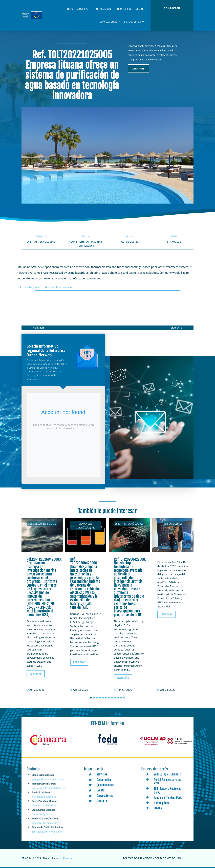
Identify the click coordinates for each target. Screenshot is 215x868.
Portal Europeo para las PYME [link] (167, 782)
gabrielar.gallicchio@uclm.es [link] (47, 832)
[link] (37, 328)
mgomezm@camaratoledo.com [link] (49, 792)
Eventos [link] (139, 9)
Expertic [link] (68, 858)
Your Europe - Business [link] (167, 774)
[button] (91, 698)
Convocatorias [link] (108, 22)
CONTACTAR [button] (172, 8)
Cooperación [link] (123, 9)
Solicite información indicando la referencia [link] (44, 287)
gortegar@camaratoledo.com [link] (48, 784)
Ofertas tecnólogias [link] (129, 524)
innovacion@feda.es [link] (43, 816)
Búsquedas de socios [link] (42, 524)
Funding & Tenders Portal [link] (169, 798)
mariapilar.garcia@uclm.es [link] (46, 824)
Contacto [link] (102, 801)
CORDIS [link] (158, 808)
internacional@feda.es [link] (44, 800)
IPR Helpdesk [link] (161, 803)
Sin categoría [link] (173, 524)
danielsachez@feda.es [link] (44, 808)
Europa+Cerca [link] (132, 22)
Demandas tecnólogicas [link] (86, 526)
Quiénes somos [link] (103, 9)
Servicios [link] (82, 9)
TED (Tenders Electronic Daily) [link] (168, 790)
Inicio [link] (70, 9)
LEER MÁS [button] (138, 68)
